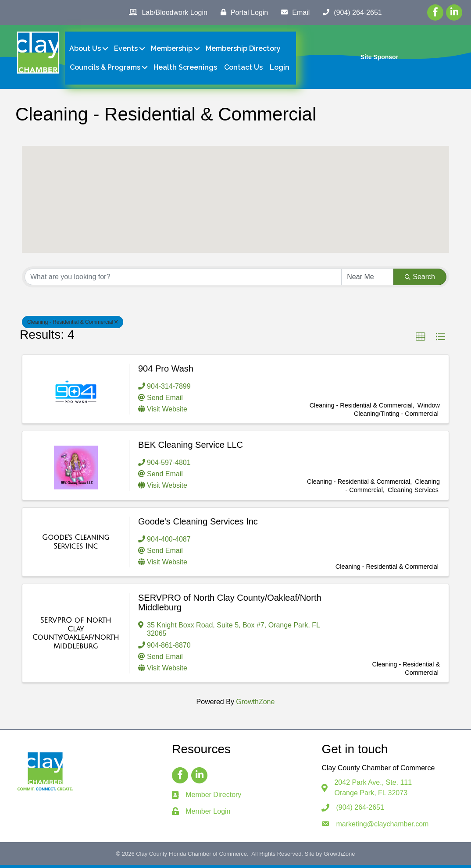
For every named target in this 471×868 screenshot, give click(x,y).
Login (280, 69)
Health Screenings (186, 69)
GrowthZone (255, 705)
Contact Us (244, 69)
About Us (86, 50)
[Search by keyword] (183, 280)
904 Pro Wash (166, 371)
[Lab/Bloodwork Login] (166, 12)
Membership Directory (244, 50)
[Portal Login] (242, 12)
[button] (235, 194)
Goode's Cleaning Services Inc (198, 524)
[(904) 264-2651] (350, 12)
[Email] (293, 12)
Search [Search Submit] (420, 280)
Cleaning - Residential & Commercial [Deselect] (73, 325)
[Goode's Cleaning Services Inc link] (76, 545)
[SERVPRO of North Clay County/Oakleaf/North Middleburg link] (76, 636)
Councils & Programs (105, 69)
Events (126, 50)
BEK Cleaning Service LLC (191, 448)
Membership (172, 50)
